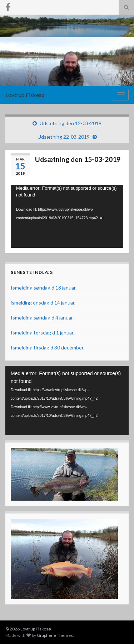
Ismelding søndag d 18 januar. (44, 288)
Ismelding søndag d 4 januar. (42, 318)
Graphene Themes (55, 635)
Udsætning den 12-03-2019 (71, 123)
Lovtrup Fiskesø (25, 95)
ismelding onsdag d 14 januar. (43, 303)
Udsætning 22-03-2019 (64, 137)
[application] (67, 216)
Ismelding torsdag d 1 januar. (43, 333)
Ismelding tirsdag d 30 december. (48, 347)
